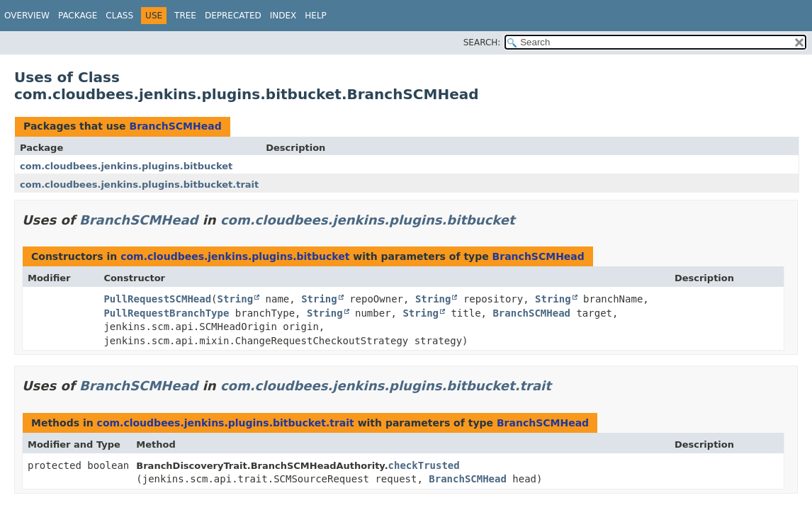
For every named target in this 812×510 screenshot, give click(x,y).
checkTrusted (424, 465)
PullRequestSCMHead (157, 299)
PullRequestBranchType (166, 313)
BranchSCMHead (175, 126)
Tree (185, 16)
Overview (27, 16)
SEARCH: (482, 42)
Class (119, 16)
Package (78, 16)
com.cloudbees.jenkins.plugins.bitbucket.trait (139, 185)
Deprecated (233, 16)
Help (316, 16)
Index (283, 16)
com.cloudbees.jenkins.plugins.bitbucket (126, 166)
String (236, 299)
